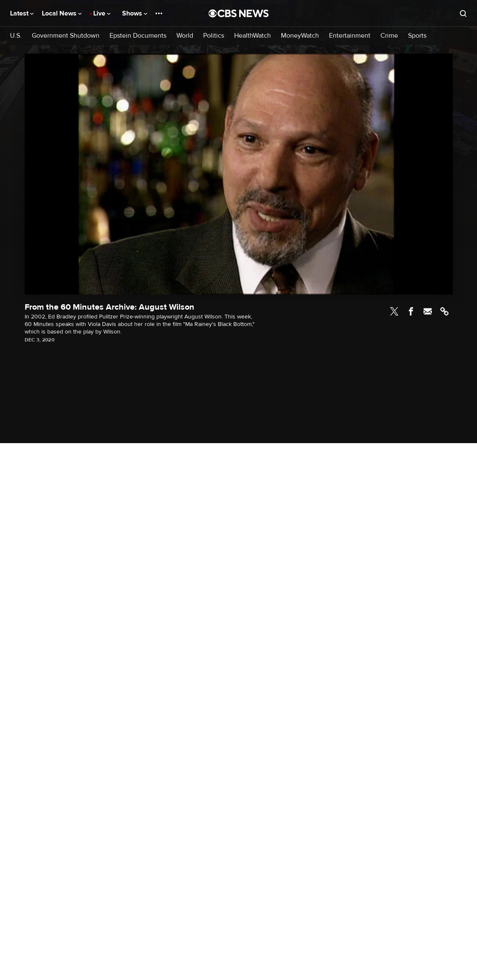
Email (428, 311)
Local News (62, 13)
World (185, 36)
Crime (389, 36)
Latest (22, 13)
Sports (417, 36)
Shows (135, 13)
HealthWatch (253, 36)
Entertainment (350, 36)
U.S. (16, 36)
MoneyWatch (300, 36)
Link (444, 311)
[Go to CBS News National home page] (239, 13)
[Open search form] (463, 13)
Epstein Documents (138, 36)
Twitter (394, 311)
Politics (214, 36)
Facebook (411, 311)
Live (102, 13)
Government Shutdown (66, 36)
